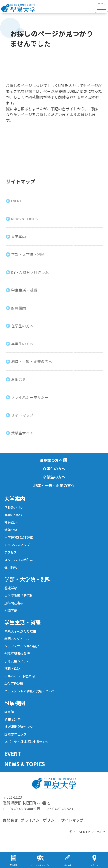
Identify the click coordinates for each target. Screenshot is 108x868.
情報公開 (11, 530)
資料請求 (14, 865)
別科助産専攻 (14, 603)
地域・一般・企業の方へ (32, 361)
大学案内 (19, 237)
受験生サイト (23, 433)
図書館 (9, 712)
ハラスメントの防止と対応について (30, 691)
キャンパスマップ (17, 545)
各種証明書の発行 (17, 654)
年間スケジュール (17, 639)
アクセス (11, 552)
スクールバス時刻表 (19, 560)
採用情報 (11, 567)
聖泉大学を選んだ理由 (20, 631)
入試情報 (67, 865)
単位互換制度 (14, 683)
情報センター (14, 719)
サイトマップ (23, 415)
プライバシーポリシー (30, 397)
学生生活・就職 (25, 290)
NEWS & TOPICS (25, 219)
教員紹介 (11, 522)
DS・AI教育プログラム (30, 272)
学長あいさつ (14, 507)
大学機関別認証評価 (19, 537)
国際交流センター (17, 734)
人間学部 (11, 610)
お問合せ (19, 379)
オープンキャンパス (40, 865)
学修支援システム (17, 661)
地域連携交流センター (20, 727)
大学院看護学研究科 (19, 595)
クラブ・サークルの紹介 (22, 646)
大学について (14, 515)
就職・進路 (12, 668)
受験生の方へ (51, 460)
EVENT (17, 201)
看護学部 (11, 588)
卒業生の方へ (23, 344)
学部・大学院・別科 (28, 254)
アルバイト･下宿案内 (19, 676)
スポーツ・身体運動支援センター (28, 742)
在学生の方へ (23, 326)
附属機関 (19, 308)
